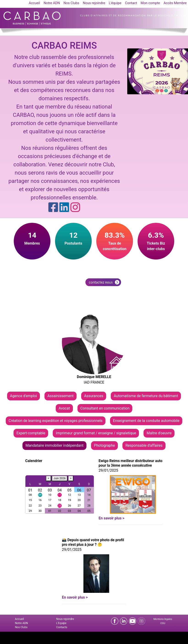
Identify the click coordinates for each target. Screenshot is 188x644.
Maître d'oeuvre (159, 433)
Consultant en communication (105, 408)
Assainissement (61, 396)
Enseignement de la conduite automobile (146, 421)
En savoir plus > (111, 518)
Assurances (94, 396)
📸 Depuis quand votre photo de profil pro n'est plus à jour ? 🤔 (93, 542)
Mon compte (150, 3)
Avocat (64, 408)
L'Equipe (61, 623)
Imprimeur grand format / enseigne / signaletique (96, 433)
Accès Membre (175, 3)
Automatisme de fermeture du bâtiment (146, 396)
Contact (131, 3)
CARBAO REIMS (64, 46)
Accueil (34, 3)
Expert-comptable (31, 433)
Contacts (62, 627)
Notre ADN (52, 3)
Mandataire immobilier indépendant (54, 445)
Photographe (104, 445)
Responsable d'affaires (144, 445)
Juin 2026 (60, 478)
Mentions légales (163, 619)
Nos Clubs (71, 3)
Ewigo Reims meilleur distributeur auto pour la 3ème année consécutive (130, 463)
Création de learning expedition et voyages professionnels (56, 421)
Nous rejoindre (94, 3)
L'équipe (115, 3)
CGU (163, 623)
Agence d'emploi (23, 396)
